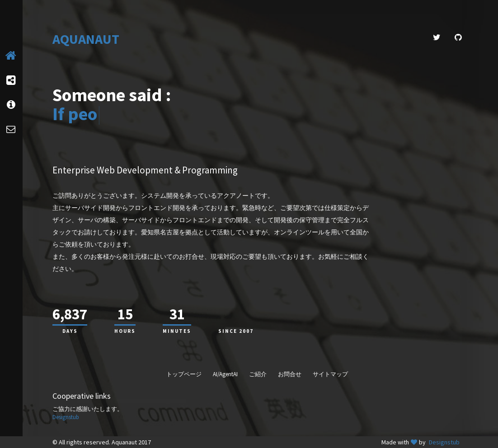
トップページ (184, 374)
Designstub (66, 417)
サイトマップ (330, 374)
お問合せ (290, 374)
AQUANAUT (86, 39)
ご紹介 (258, 374)
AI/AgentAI (225, 374)
